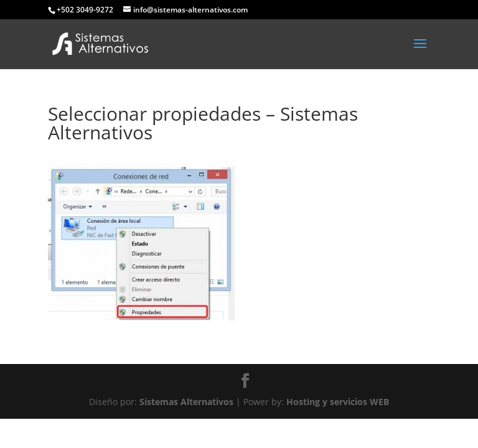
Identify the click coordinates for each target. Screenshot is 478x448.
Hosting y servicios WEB (338, 402)
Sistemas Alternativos (186, 402)
